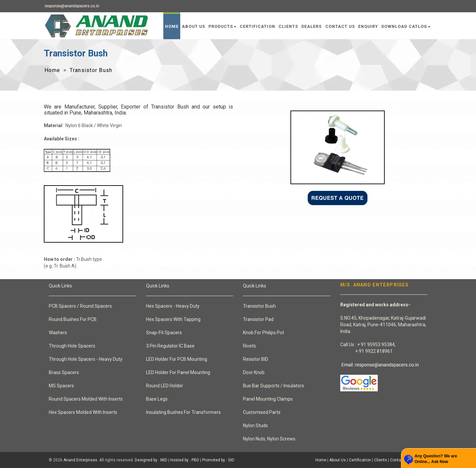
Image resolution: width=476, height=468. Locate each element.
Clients (288, 26)
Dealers (312, 26)
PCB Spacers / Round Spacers (80, 306)
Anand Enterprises (80, 460)
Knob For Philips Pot (264, 333)
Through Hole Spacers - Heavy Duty (86, 359)
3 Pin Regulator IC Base (170, 346)
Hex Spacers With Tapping (173, 319)
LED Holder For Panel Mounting (178, 372)
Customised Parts (262, 412)
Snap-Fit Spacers (164, 333)
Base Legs (157, 399)
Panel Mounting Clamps (268, 399)
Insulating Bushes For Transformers (183, 412)
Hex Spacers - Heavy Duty (173, 306)
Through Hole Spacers (72, 346)
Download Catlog (406, 26)
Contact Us (340, 26)
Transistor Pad (258, 319)
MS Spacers (61, 386)
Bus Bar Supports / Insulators (274, 386)
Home (172, 26)
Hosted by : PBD (185, 460)
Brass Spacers (64, 372)
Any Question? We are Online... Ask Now (436, 459)
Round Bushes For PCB (73, 319)
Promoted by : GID (218, 460)
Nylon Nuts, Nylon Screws (269, 439)
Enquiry (368, 26)
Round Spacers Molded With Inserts (86, 399)
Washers (58, 333)
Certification (257, 26)
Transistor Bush (259, 306)
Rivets (249, 346)
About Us (194, 26)
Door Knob (254, 372)
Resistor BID (256, 359)
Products (222, 26)
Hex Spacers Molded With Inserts (83, 412)
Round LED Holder (165, 386)
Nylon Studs (255, 426)
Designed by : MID (151, 460)
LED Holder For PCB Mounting (177, 359)
